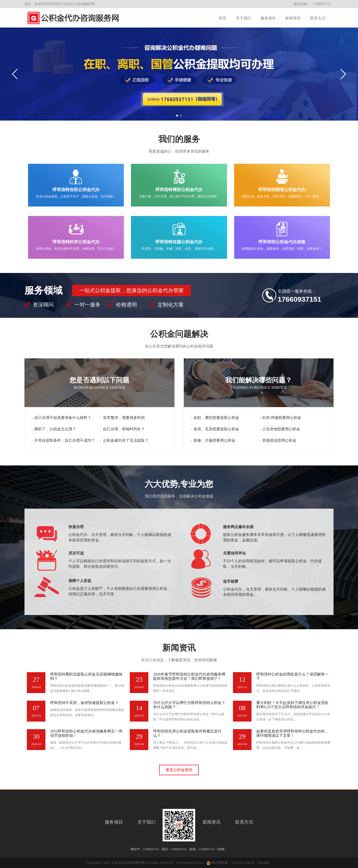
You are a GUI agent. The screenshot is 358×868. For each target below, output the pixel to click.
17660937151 (322, 4)
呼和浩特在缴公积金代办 (179, 242)
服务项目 (268, 18)
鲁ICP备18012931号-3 (190, 863)
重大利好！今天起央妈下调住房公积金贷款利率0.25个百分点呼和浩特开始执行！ (292, 705)
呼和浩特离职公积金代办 (179, 190)
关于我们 (243, 18)
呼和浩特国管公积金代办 (282, 190)
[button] (343, 74)
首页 (223, 18)
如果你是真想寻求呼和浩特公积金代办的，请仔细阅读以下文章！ (292, 733)
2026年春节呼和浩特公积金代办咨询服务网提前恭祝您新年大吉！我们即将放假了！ (189, 676)
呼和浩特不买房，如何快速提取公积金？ (84, 703)
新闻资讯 (293, 18)
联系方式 (318, 18)
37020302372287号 (243, 863)
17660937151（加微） (213, 849)
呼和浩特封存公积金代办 (76, 242)
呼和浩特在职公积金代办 (76, 190)
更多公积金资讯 (179, 770)
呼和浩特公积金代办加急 (282, 242)
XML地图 (263, 863)
